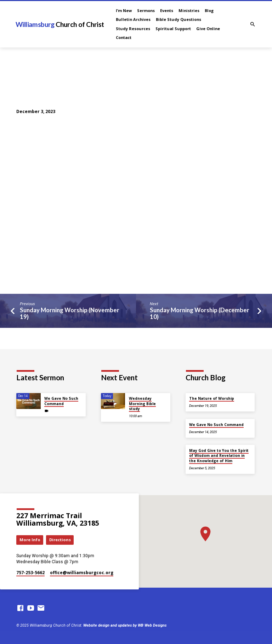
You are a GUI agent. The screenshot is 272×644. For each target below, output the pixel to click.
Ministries (189, 10)
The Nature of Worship (212, 398)
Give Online (208, 29)
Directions (60, 540)
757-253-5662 (30, 573)
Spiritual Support (173, 29)
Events (167, 10)
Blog (209, 10)
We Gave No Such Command (61, 401)
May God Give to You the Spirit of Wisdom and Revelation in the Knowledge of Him (219, 456)
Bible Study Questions (178, 19)
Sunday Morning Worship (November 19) (70, 313)
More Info (30, 540)
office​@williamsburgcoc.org (82, 573)
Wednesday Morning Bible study (142, 404)
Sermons (146, 10)
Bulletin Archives (133, 19)
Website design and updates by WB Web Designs (125, 625)
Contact (124, 37)
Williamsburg (60, 24)
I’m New (124, 10)
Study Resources (133, 29)
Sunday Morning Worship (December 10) (200, 313)
